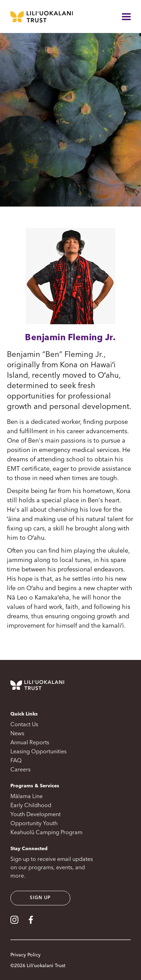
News (17, 734)
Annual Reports (30, 743)
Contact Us (24, 725)
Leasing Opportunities (38, 752)
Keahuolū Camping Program (46, 833)
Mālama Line (27, 797)
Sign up (40, 898)
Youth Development (36, 815)
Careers (20, 770)
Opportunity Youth (34, 824)
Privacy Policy (25, 955)
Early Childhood (31, 806)
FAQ (16, 761)
